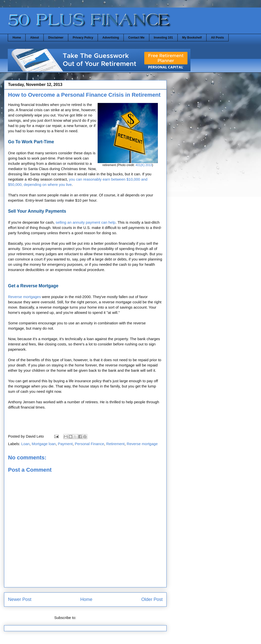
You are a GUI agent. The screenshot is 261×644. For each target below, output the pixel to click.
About (35, 38)
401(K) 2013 (144, 165)
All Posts (217, 38)
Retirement (115, 444)
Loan (25, 444)
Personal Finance (89, 444)
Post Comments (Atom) (97, 618)
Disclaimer (56, 38)
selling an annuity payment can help (86, 222)
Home (17, 38)
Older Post (152, 599)
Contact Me (136, 38)
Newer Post (20, 599)
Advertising (111, 38)
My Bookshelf (192, 38)
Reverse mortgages (24, 297)
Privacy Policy (83, 38)
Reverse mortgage (142, 444)
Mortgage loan (44, 444)
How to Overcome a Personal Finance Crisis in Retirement (84, 95)
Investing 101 (163, 38)
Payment (65, 444)
